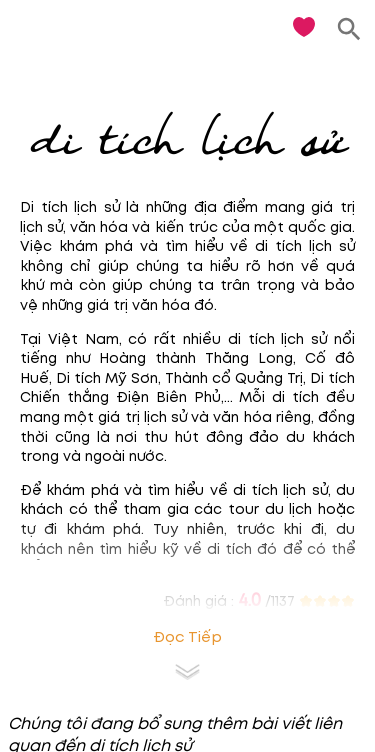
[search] (349, 29)
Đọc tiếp (187, 637)
